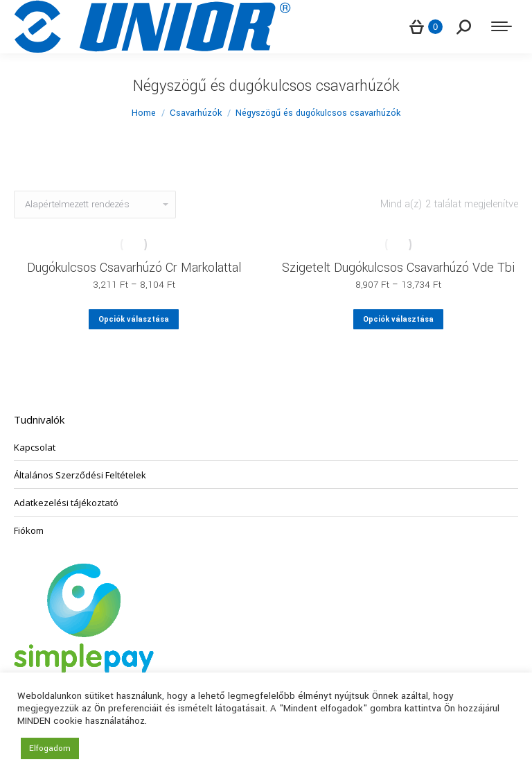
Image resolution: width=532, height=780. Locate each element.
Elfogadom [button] (50, 748)
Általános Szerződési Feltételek (80, 475)
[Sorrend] (95, 205)
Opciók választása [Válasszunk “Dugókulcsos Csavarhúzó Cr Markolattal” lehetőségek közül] (134, 319)
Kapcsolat (35, 447)
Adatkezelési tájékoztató (66, 503)
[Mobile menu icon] (502, 26)
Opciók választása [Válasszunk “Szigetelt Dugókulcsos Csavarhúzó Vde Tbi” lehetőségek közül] (398, 319)
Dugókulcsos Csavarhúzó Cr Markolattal (134, 268)
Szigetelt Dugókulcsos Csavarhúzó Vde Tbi (398, 268)
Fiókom (29, 530)
